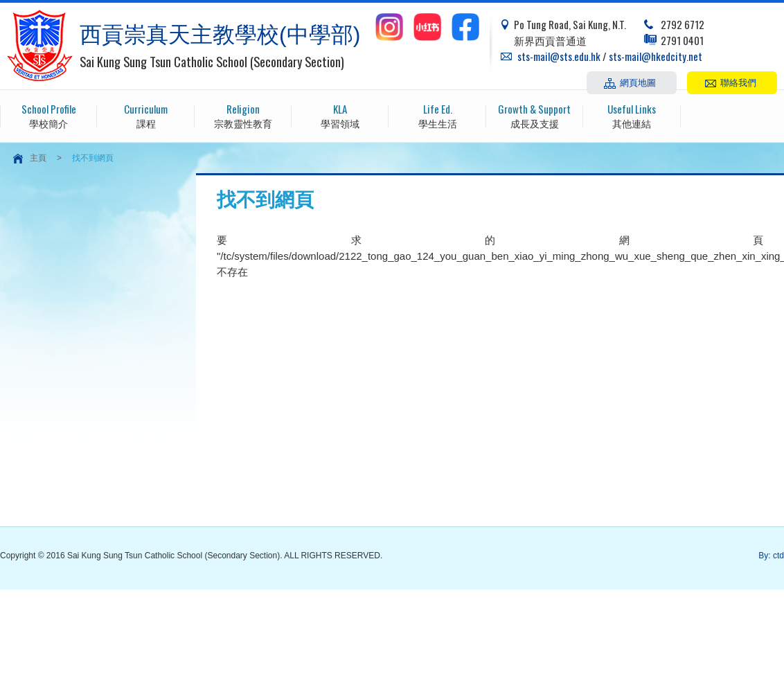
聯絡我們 (738, 82)
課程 (145, 115)
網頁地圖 (638, 82)
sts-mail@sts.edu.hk (559, 56)
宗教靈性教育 (243, 115)
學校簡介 (48, 115)
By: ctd (771, 556)
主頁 (38, 158)
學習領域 (340, 115)
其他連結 (632, 115)
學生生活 (437, 115)
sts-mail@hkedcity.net (656, 56)
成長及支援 (535, 115)
